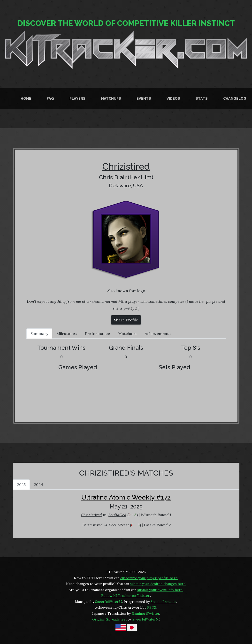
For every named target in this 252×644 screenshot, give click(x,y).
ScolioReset (119, 525)
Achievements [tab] (158, 333)
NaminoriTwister (145, 614)
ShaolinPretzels (163, 602)
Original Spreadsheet (110, 619)
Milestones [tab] (67, 333)
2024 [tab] (38, 485)
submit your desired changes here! (158, 584)
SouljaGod (117, 515)
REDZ (152, 607)
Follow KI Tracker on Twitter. (126, 596)
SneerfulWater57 (109, 602)
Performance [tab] (97, 333)
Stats (202, 98)
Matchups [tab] (127, 333)
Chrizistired (126, 167)
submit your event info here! (160, 590)
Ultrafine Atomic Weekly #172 (126, 497)
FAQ (50, 98)
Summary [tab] (39, 333)
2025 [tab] (21, 485)
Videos (173, 98)
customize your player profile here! (149, 578)
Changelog (235, 98)
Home (26, 98)
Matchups (111, 98)
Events (144, 98)
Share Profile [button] (126, 320)
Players (77, 98)
